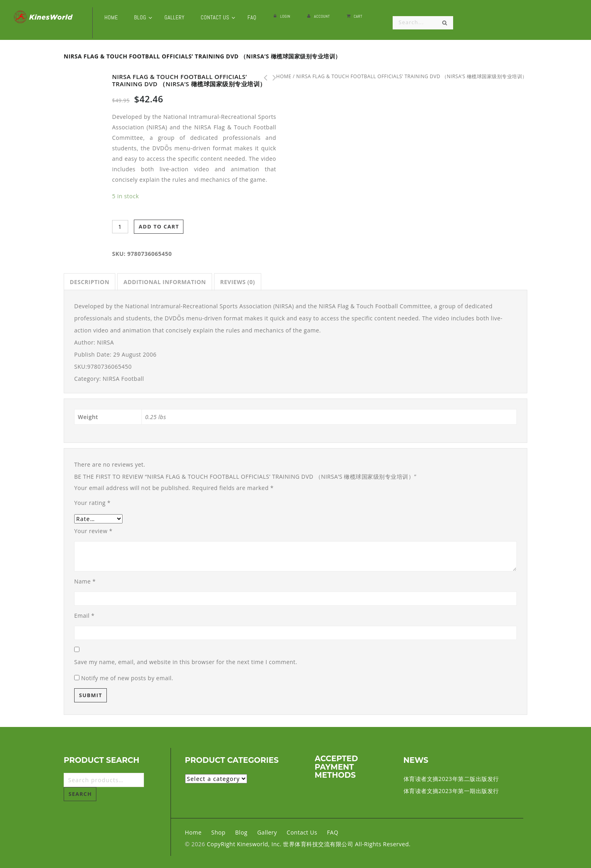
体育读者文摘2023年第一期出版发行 (451, 791)
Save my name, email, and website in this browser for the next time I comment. (186, 662)
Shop (218, 832)
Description (89, 282)
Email (84, 616)
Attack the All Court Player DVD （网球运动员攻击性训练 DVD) (272, 78)
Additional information (165, 282)
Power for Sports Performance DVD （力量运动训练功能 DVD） (263, 78)
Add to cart (159, 226)
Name (85, 581)
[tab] (89, 282)
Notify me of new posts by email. (127, 678)
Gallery (267, 832)
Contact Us (302, 832)
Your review (93, 531)
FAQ (333, 832)
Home (194, 832)
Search (80, 794)
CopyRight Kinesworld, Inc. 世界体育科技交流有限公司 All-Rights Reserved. (309, 844)
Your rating (92, 503)
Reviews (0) (238, 282)
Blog (241, 832)
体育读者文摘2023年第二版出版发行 (451, 779)
